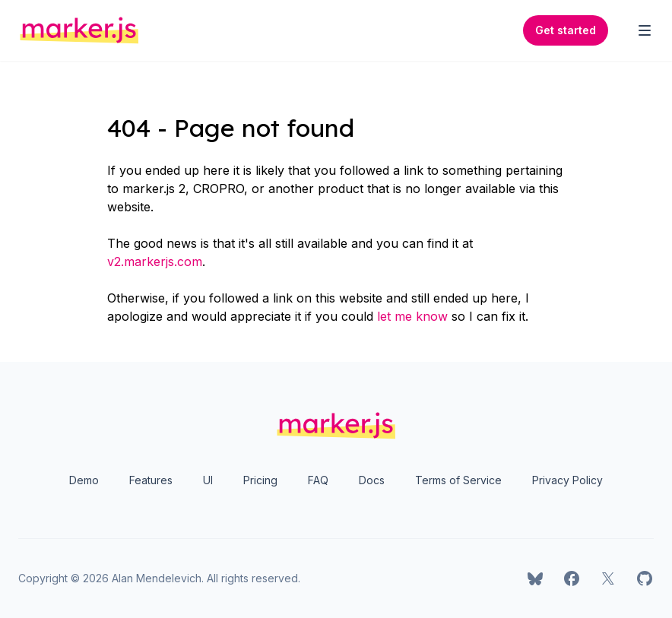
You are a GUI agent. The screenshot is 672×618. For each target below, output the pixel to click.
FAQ (318, 480)
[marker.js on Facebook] (572, 578)
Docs (372, 480)
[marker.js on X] (608, 578)
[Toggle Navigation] (645, 30)
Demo (84, 480)
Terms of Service (458, 480)
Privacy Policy (567, 480)
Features (151, 480)
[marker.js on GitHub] (645, 578)
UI (208, 480)
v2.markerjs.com (155, 261)
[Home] (79, 30)
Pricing (260, 480)
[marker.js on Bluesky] (535, 578)
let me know (412, 316)
